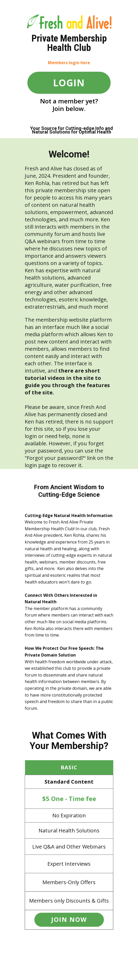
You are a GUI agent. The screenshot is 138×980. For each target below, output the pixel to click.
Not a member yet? (69, 101)
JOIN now (69, 919)
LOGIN (69, 83)
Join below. (69, 108)
